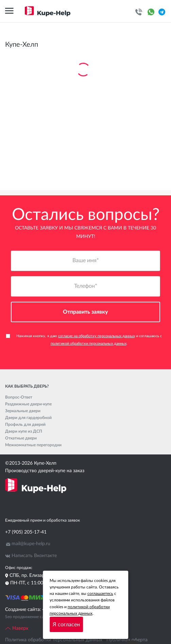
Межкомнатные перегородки (33, 445)
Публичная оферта (127, 640)
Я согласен (66, 625)
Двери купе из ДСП (24, 431)
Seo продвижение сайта (28, 617)
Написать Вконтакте (34, 556)
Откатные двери (21, 438)
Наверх (17, 628)
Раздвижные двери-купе (28, 404)
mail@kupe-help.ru (31, 544)
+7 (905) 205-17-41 (26, 532)
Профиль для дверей (25, 424)
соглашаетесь (100, 594)
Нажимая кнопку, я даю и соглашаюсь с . (84, 340)
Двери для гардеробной (28, 418)
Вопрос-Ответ (19, 397)
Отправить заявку (85, 312)
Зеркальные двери (23, 411)
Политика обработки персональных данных (54, 640)
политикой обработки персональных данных (89, 343)
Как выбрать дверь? (27, 386)
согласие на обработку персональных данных (97, 336)
